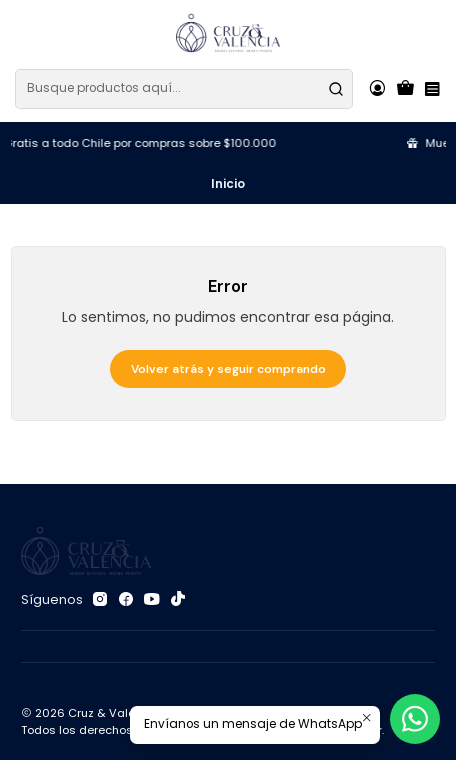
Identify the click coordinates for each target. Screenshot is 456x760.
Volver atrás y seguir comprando (228, 369)
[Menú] (432, 89)
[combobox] (184, 89)
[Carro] (406, 89)
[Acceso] (377, 89)
